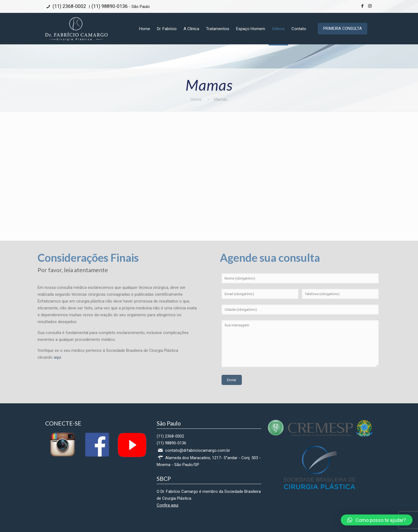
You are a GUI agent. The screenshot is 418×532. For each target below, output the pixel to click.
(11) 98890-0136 (110, 6)
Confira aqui (168, 505)
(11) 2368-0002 (69, 6)
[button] (377, 520)
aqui (33, 357)
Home (196, 99)
